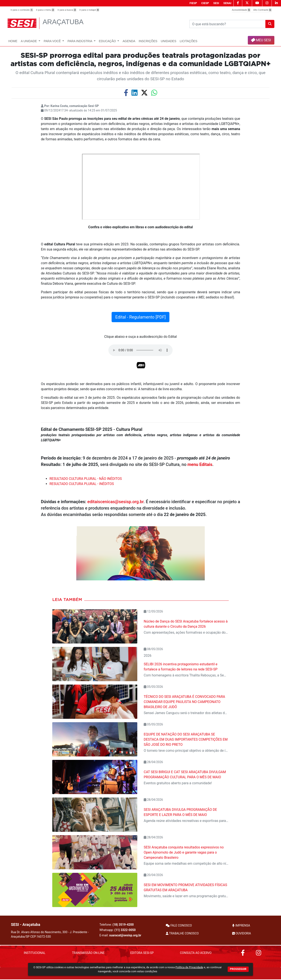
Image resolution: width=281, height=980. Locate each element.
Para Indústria (80, 41)
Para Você (53, 41)
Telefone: (117, 925)
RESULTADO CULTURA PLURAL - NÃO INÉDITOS (86, 479)
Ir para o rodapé (89, 10)
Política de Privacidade (189, 967)
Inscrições (148, 41)
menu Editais (200, 464)
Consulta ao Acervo (196, 953)
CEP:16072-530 (40, 937)
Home (13, 41)
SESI (216, 3)
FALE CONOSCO (179, 925)
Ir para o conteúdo (22, 10)
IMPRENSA (241, 925)
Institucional (35, 953)
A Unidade (29, 41)
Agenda (129, 41)
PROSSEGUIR (238, 969)
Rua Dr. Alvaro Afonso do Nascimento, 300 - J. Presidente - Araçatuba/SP (50, 934)
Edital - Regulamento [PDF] (140, 317)
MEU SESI (261, 40)
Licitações (188, 41)
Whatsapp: (117, 930)
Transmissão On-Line (88, 953)
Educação (108, 41)
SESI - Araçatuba (26, 924)
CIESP (205, 3)
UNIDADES (169, 41)
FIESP (193, 3)
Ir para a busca (67, 10)
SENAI (227, 3)
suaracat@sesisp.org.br (125, 935)
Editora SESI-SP (142, 953)
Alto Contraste (262, 10)
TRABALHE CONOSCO (182, 933)
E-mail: (120, 935)
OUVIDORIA (241, 933)
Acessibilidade (241, 10)
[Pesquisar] (227, 24)
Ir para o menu (45, 10)
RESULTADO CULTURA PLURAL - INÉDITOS (82, 484)
